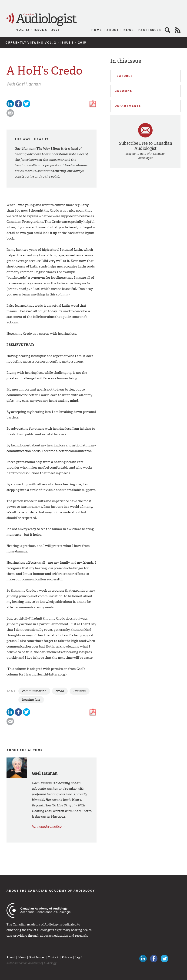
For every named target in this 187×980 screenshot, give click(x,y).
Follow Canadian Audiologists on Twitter (164, 959)
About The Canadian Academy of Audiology (51, 891)
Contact (53, 957)
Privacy (67, 957)
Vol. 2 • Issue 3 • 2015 (65, 43)
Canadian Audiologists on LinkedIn (143, 959)
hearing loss (31, 700)
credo (60, 691)
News (129, 30)
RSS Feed (178, 30)
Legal (79, 957)
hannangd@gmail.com (48, 826)
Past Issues (150, 30)
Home (97, 30)
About (113, 30)
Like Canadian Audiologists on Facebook (154, 959)
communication (34, 691)
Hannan (80, 691)
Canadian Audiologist (42, 20)
